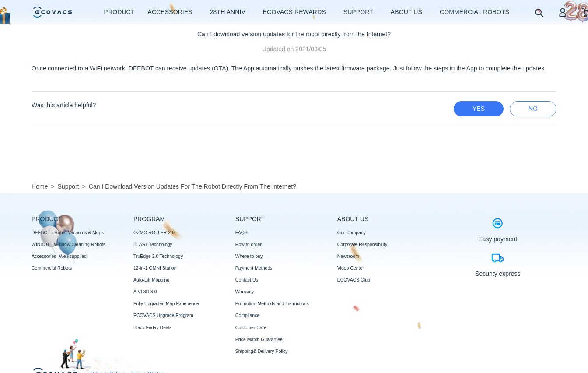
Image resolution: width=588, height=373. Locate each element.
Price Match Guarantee (259, 339)
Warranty (245, 292)
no (533, 109)
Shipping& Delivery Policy (262, 351)
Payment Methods (254, 268)
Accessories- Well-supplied (59, 256)
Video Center (351, 268)
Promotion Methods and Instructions (272, 303)
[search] (539, 12)
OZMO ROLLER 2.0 (154, 232)
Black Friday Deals (153, 327)
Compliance (247, 315)
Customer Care (251, 327)
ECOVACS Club (354, 280)
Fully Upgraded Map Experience (166, 303)
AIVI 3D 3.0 (145, 292)
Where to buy (249, 256)
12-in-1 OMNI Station (155, 268)
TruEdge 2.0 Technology (158, 256)
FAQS (241, 232)
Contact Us (247, 280)
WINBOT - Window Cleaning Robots (68, 244)
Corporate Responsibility (362, 244)
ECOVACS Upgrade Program (163, 315)
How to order (248, 244)
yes (479, 109)
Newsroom (348, 256)
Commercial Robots (52, 268)
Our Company (352, 232)
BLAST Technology (153, 244)
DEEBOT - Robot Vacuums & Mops (68, 232)
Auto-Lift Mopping (151, 280)
